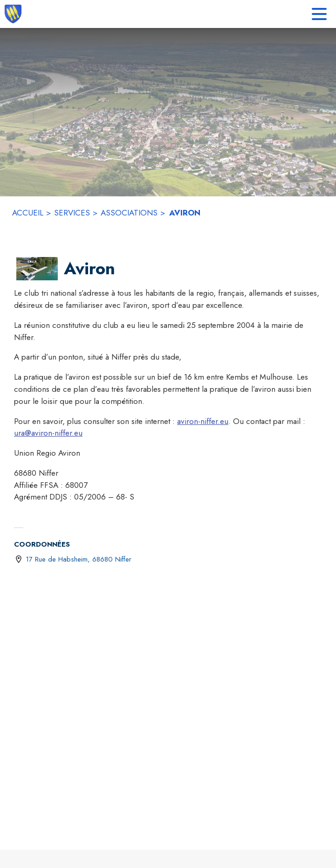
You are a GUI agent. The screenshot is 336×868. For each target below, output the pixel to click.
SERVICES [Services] (72, 213)
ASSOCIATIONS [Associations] (129, 213)
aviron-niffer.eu (203, 421)
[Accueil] (13, 14)
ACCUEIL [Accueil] (28, 213)
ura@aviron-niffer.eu (48, 433)
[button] (37, 269)
